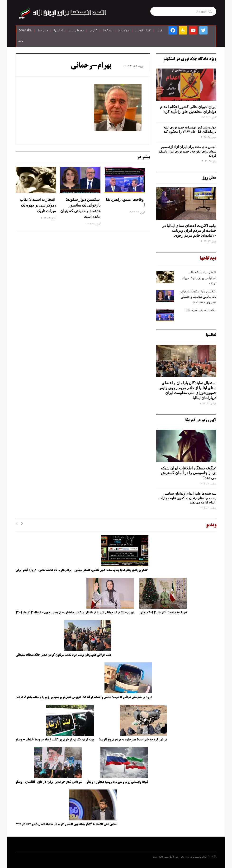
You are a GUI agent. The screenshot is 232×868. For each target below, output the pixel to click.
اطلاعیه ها (124, 31)
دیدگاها (108, 31)
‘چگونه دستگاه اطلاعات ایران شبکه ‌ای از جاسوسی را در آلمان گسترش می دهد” (189, 473)
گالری (93, 31)
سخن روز (209, 178)
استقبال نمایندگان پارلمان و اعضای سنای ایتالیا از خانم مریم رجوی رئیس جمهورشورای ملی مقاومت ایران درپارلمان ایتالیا (187, 390)
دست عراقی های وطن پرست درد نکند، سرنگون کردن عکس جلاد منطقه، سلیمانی (64, 655)
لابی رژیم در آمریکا (201, 420)
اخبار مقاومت (143, 31)
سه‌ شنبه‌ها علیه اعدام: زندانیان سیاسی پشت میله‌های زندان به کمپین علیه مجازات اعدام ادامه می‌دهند (187, 498)
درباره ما (43, 31)
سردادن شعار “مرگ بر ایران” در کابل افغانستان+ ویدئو (49, 782)
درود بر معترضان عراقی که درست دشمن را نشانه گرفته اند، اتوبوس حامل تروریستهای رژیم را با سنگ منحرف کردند (84, 697)
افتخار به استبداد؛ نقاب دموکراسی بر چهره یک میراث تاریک (38, 205)
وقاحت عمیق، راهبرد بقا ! (125, 202)
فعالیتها (59, 31)
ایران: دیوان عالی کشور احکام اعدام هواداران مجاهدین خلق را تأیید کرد (188, 109)
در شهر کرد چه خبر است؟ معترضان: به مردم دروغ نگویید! (133, 740)
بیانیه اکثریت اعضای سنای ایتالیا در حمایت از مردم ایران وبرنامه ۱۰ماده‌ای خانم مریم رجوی (189, 231)
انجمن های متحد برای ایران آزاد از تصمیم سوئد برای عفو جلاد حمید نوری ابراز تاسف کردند (188, 151)
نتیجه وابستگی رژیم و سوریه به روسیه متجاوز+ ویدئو (117, 782)
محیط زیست (76, 31)
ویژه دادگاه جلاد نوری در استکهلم (190, 59)
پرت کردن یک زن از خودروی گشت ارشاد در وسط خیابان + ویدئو (55, 740)
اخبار (160, 31)
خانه (21, 41)
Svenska (25, 31)
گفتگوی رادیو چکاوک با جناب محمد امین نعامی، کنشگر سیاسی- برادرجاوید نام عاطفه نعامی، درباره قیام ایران (82, 570)
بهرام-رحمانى (91, 66)
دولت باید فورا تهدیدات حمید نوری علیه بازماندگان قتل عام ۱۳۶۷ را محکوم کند (190, 129)
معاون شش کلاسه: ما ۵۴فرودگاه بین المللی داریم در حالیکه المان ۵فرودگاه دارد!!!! (66, 824)
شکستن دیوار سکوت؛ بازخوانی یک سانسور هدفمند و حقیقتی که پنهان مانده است (80, 208)
